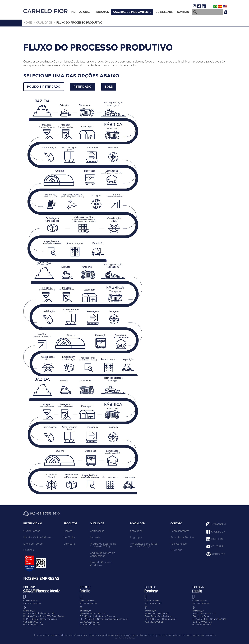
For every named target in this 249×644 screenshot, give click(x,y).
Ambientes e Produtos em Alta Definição (144, 545)
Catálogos (136, 531)
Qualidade (44, 23)
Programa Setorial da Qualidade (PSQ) (103, 545)
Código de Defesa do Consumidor (103, 554)
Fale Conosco (179, 544)
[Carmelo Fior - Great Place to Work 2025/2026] (34, 571)
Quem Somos (32, 531)
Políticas (29, 550)
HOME (28, 23)
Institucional (81, 12)
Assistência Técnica (182, 537)
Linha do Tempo (33, 544)
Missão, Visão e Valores (37, 537)
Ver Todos (70, 537)
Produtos (102, 12)
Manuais (95, 537)
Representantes (180, 531)
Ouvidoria (176, 550)
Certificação (97, 531)
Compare (69, 544)
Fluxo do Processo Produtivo (101, 564)
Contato (183, 12)
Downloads (164, 12)
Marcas (68, 531)
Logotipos (136, 537)
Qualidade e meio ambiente (132, 12)
